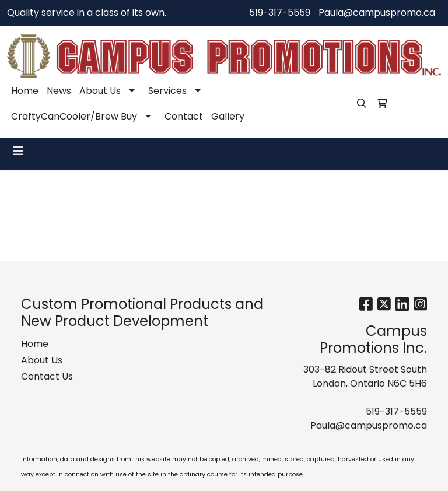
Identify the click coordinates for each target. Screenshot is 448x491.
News (59, 91)
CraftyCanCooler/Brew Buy (74, 116)
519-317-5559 (280, 13)
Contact (184, 116)
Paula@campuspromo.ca (377, 13)
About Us (100, 91)
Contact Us (47, 376)
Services (167, 91)
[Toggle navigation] (18, 151)
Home (25, 91)
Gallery (228, 116)
